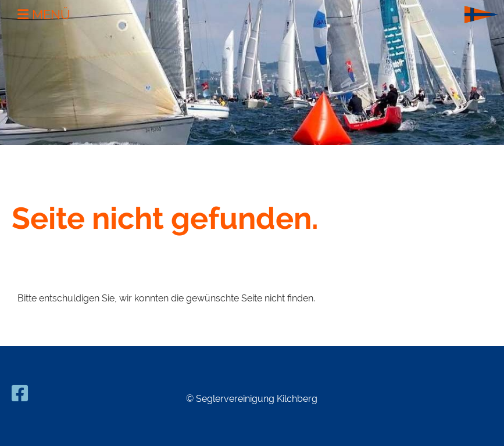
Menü (44, 15)
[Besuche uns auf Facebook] (20, 393)
